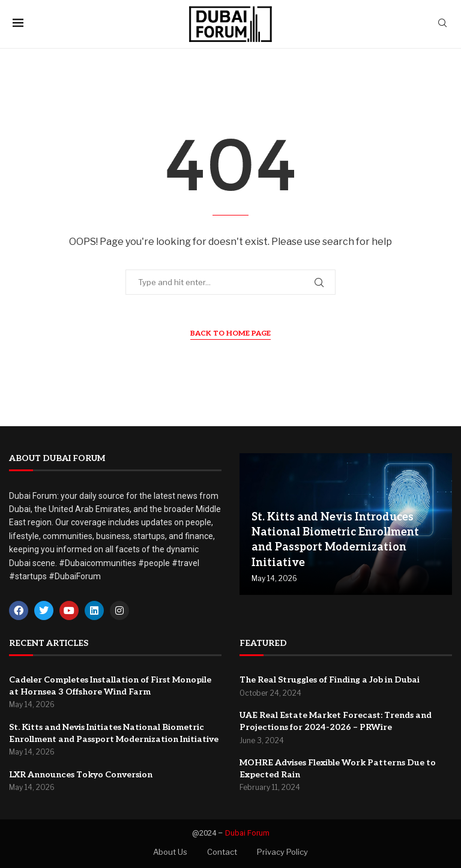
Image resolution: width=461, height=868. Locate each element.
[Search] (442, 24)
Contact (222, 852)
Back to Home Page (230, 333)
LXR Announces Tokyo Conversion (81, 775)
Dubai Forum (247, 833)
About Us (170, 852)
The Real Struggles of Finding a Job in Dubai (330, 680)
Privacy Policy (282, 852)
